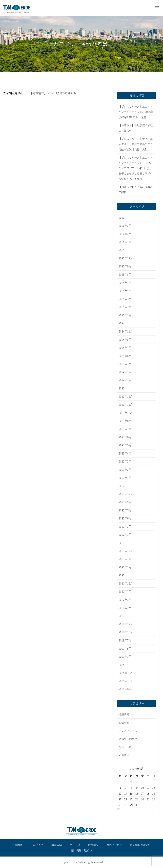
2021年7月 (125, 559)
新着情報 (124, 755)
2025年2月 (125, 307)
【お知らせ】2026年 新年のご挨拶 (136, 190)
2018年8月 (125, 689)
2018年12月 (126, 673)
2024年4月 (125, 364)
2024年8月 (125, 340)
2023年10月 (126, 413)
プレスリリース (128, 731)
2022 (122, 486)
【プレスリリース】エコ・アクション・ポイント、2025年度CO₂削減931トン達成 (136, 112)
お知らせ (124, 723)
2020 (122, 575)
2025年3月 (125, 299)
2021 (122, 543)
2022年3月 (125, 527)
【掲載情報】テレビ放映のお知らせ (53, 93)
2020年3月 (125, 600)
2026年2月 (125, 234)
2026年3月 (125, 226)
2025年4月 (125, 291)
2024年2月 (125, 372)
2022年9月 (125, 502)
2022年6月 (125, 518)
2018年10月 (126, 681)
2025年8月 (125, 275)
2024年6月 (125, 356)
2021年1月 (125, 567)
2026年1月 (125, 242)
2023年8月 (125, 421)
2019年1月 (125, 657)
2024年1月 (125, 380)
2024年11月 (126, 331)
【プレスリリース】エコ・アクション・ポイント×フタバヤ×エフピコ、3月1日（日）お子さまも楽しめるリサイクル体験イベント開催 (136, 168)
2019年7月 (125, 640)
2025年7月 (125, 283)
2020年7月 (125, 592)
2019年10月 (126, 632)
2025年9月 (125, 266)
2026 (122, 218)
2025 (122, 250)
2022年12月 (126, 494)
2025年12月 (126, 258)
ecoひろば (125, 747)
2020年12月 (126, 583)
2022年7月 (125, 510)
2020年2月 (125, 608)
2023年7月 (125, 429)
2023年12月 (126, 397)
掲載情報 (124, 715)
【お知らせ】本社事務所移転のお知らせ (136, 128)
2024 (122, 323)
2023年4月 (125, 453)
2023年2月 (125, 470)
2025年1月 (125, 315)
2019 (122, 616)
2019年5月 (125, 649)
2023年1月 (125, 478)
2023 (122, 388)
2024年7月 (125, 348)
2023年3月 (125, 461)
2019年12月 (126, 624)
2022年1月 (125, 535)
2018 (122, 665)
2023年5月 (125, 445)
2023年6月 (125, 437)
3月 (118, 809)
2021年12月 (126, 551)
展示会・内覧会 (128, 739)
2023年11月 (126, 405)
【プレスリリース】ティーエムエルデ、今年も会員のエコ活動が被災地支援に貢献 (136, 144)
